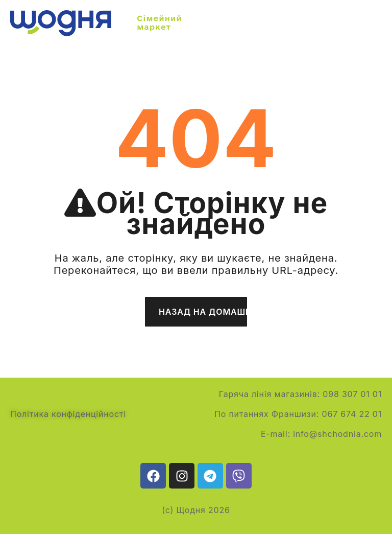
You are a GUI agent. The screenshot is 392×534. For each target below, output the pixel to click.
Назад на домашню (203, 312)
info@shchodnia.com (337, 434)
